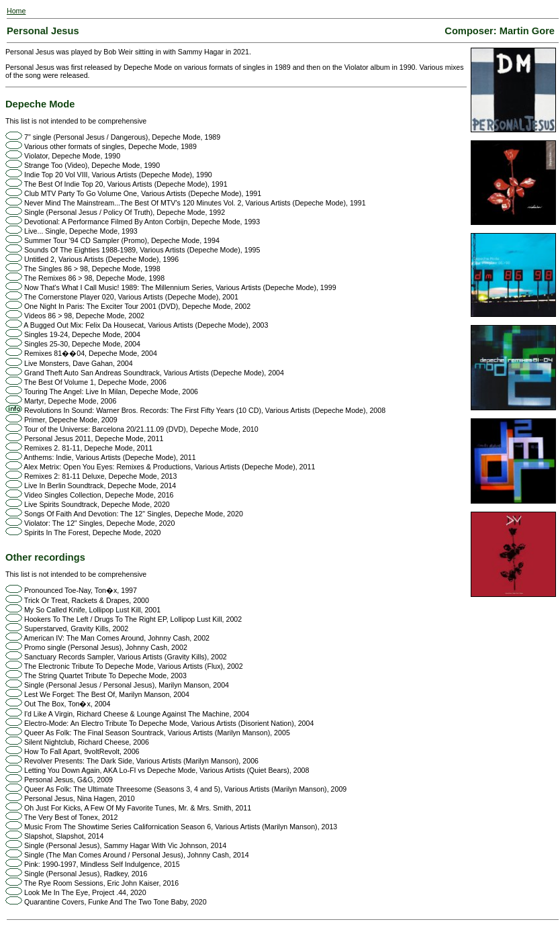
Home (16, 11)
